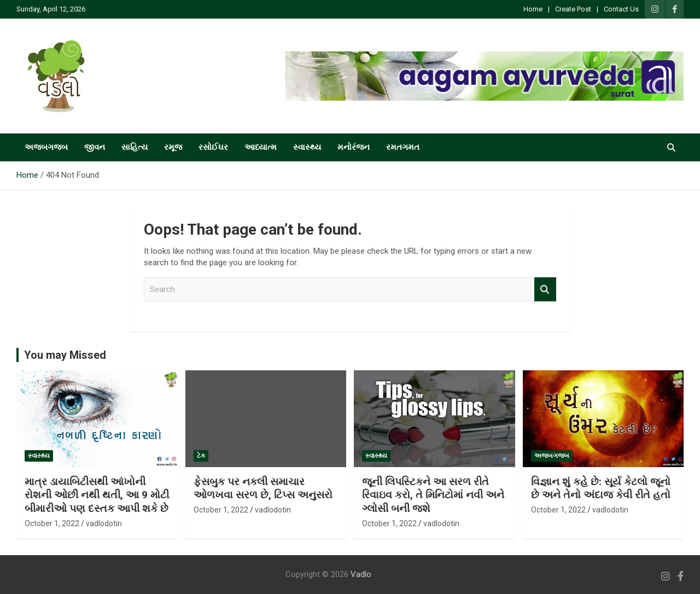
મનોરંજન (354, 147)
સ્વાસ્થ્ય (307, 147)
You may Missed (65, 355)
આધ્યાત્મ (261, 147)
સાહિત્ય (135, 147)
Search (545, 290)
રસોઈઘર (213, 147)
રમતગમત (403, 147)
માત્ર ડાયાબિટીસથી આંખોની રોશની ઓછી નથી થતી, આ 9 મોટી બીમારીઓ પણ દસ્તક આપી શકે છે (97, 495)
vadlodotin (104, 523)
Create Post (573, 9)
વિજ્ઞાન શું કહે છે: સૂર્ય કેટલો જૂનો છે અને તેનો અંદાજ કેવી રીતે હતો (601, 488)
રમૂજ (173, 147)
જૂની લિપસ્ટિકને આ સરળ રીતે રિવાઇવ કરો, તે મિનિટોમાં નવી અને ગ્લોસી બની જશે (433, 495)
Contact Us (621, 9)
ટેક (201, 456)
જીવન (95, 147)
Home (533, 9)
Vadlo (361, 574)
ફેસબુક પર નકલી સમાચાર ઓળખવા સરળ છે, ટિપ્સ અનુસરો (263, 488)
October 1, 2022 (52, 523)
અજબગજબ (46, 147)
